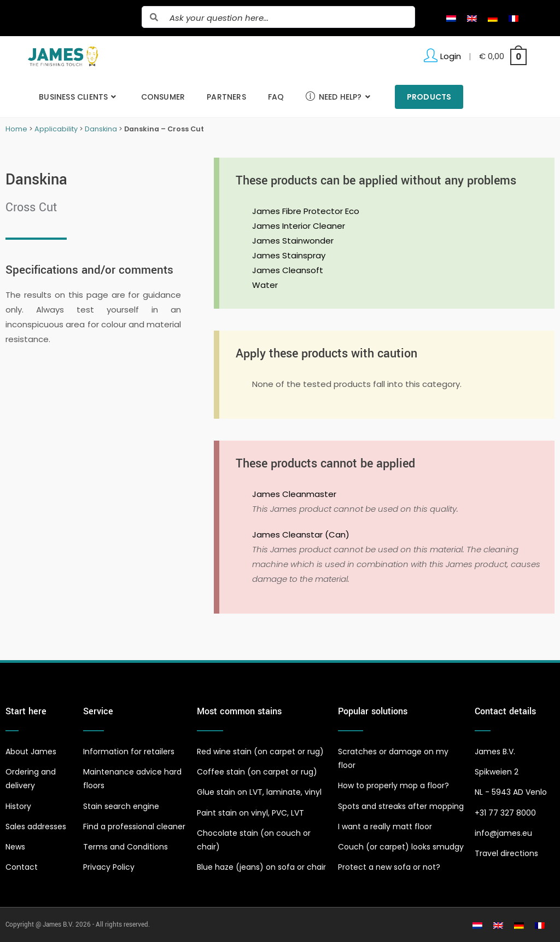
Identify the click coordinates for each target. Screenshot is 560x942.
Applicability (56, 129)
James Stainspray (289, 255)
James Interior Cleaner (299, 226)
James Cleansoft (288, 270)
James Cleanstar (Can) (301, 534)
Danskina (101, 129)
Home (16, 129)
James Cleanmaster (294, 494)
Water (265, 285)
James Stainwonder (293, 241)
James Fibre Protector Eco (306, 211)
